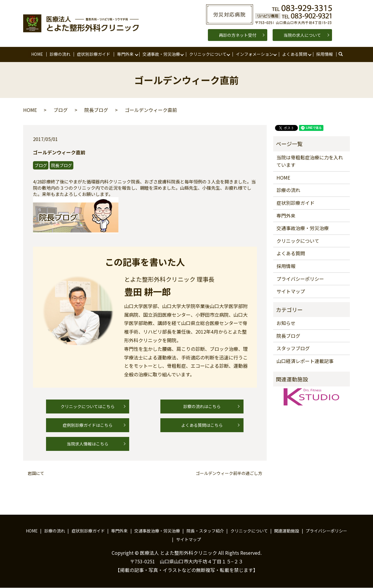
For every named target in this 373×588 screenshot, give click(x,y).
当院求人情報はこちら (88, 444)
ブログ (61, 110)
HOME (37, 54)
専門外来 (125, 54)
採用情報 (325, 54)
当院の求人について (302, 35)
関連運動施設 (287, 531)
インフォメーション (254, 54)
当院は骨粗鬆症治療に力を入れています (310, 161)
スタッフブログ (293, 348)
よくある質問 (295, 54)
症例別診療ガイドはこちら (88, 425)
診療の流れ (60, 54)
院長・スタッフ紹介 (205, 531)
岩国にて (36, 474)
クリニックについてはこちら (88, 406)
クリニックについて (208, 54)
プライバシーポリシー (300, 279)
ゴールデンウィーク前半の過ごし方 (229, 474)
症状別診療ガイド (94, 54)
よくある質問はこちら (202, 425)
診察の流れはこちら (202, 406)
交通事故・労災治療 (161, 54)
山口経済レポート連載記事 (305, 361)
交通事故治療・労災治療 (303, 228)
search (343, 54)
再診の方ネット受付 (238, 35)
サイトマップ (291, 291)
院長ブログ (96, 110)
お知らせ (286, 323)
